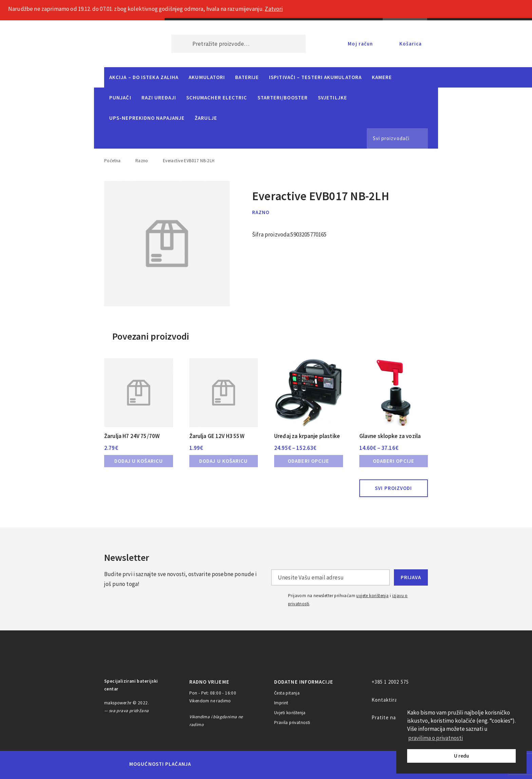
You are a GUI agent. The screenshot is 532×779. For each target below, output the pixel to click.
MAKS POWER (128, 44)
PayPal (349, 764)
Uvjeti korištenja (290, 713)
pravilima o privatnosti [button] (435, 738)
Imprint (281, 703)
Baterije (247, 77)
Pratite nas (385, 717)
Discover (319, 764)
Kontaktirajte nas (393, 700)
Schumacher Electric (217, 98)
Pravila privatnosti (292, 723)
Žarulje (206, 118)
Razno (142, 161)
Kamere (382, 77)
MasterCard (208, 764)
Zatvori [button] (274, 9)
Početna (112, 161)
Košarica (411, 44)
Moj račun (360, 44)
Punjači (120, 98)
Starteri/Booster (283, 98)
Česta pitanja (287, 693)
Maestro (231, 764)
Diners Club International (287, 764)
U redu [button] (461, 756)
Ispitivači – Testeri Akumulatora (315, 77)
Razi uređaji (159, 98)
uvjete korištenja (372, 596)
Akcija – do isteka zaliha (144, 77)
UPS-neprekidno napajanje (147, 118)
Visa (256, 764)
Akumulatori (207, 77)
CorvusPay (386, 764)
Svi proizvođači (391, 138)
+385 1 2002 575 (390, 682)
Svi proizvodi (393, 488)
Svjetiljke (332, 98)
